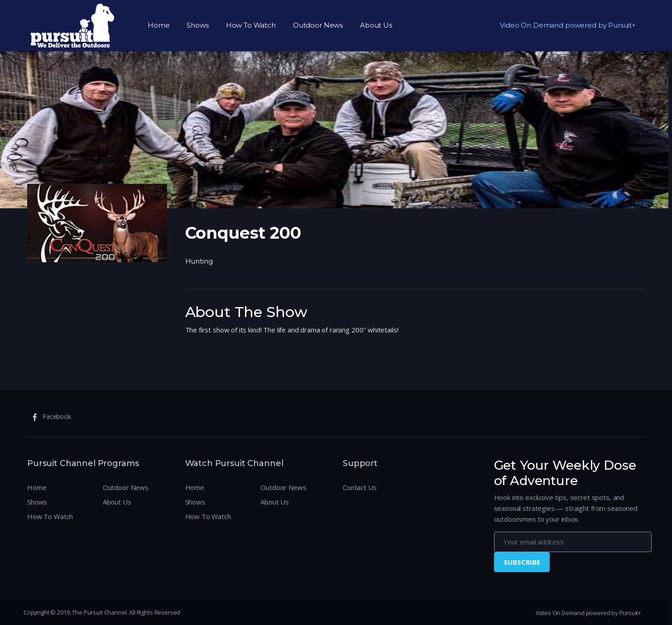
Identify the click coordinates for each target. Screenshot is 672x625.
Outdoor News (318, 25)
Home (158, 25)
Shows (197, 25)
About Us (376, 25)
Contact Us (360, 487)
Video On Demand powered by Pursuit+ (568, 25)
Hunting (199, 261)
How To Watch (251, 25)
